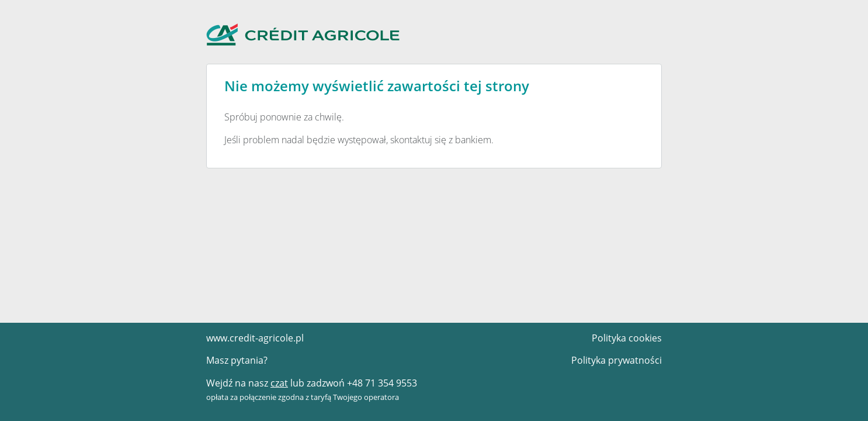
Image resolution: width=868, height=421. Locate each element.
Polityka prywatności (617, 360)
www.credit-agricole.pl (255, 338)
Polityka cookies (627, 338)
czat (279, 383)
